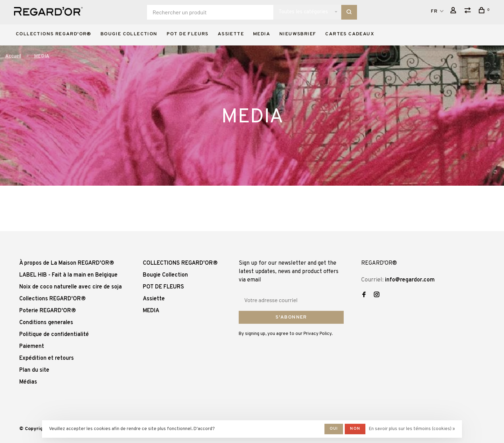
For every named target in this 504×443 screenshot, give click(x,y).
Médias (28, 382)
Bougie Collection (129, 34)
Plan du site (34, 370)
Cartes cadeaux (350, 34)
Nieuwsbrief (298, 34)
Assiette (231, 34)
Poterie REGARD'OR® (48, 311)
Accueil (13, 56)
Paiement (32, 346)
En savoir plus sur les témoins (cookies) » (412, 429)
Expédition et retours (47, 358)
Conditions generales (46, 323)
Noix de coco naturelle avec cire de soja (71, 287)
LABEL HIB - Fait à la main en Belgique (68, 275)
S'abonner (291, 317)
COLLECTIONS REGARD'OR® (54, 34)
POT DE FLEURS (188, 34)
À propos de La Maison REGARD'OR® (67, 263)
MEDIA (262, 34)
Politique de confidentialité (54, 335)
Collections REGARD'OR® (52, 299)
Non (355, 429)
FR (434, 11)
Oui (334, 429)
